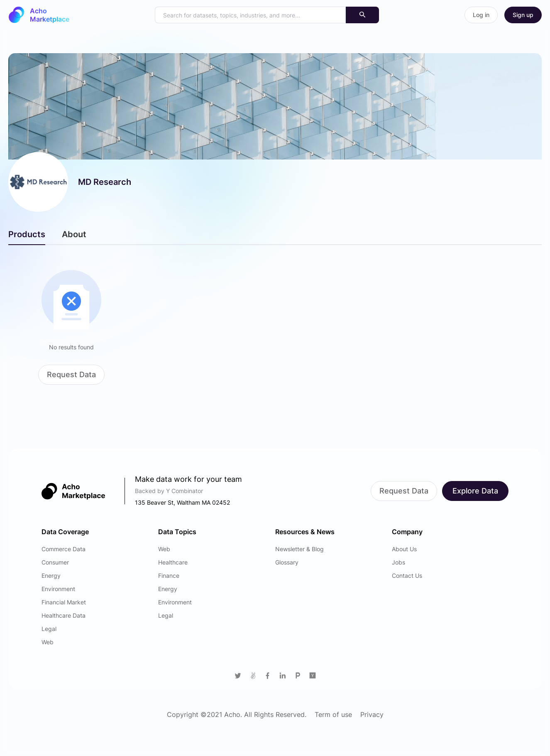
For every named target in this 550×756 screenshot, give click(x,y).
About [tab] (74, 234)
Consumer (55, 562)
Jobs (398, 562)
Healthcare (173, 562)
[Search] (362, 15)
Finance (169, 576)
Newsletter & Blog (299, 549)
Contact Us (407, 576)
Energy (51, 576)
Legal (49, 629)
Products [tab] (27, 234)
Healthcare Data (64, 615)
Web (48, 642)
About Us (404, 549)
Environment (58, 589)
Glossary (287, 562)
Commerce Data (64, 549)
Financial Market (64, 602)
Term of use (333, 714)
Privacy (372, 714)
